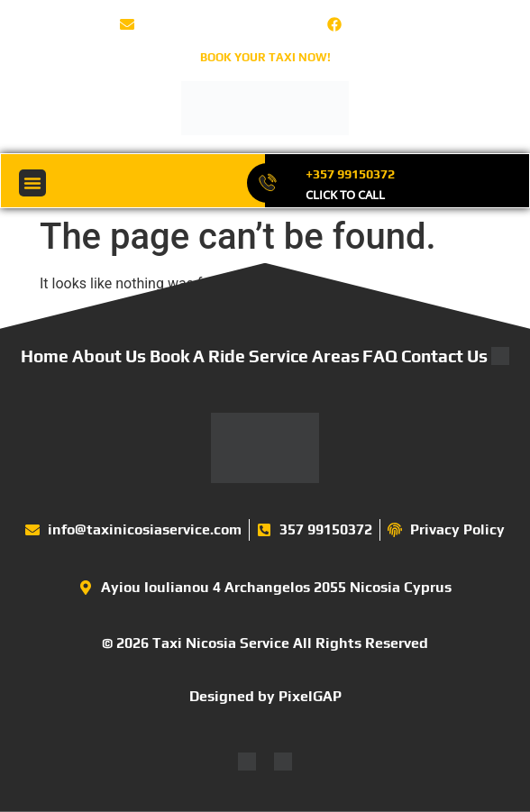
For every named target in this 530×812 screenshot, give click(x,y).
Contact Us (444, 356)
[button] (32, 183)
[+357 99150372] (267, 183)
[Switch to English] (247, 762)
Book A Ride (197, 356)
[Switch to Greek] (283, 762)
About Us (109, 356)
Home (45, 356)
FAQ (380, 356)
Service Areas (304, 356)
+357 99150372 (350, 174)
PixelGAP (310, 696)
